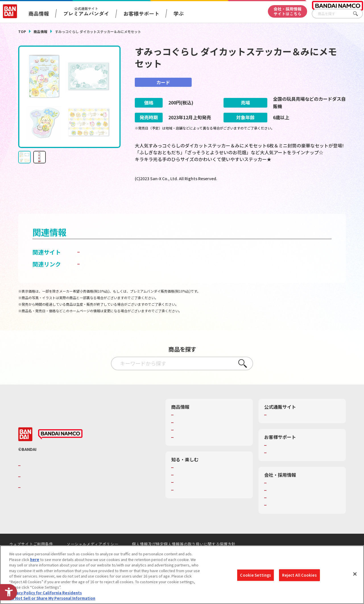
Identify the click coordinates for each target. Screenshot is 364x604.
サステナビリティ (283, 511)
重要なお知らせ (281, 467)
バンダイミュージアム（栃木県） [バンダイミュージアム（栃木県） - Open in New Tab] (203, 509)
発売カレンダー (188, 436)
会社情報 (276, 497)
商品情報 (40, 31)
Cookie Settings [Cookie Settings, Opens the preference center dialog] (256, 575)
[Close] (355, 574)
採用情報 (276, 504)
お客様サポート (141, 13)
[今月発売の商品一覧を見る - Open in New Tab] (295, 201)
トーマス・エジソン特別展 (197, 489)
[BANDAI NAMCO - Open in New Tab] (60, 448)
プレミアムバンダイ (285, 429)
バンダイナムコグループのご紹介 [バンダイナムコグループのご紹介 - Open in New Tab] (56, 479)
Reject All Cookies (299, 575)
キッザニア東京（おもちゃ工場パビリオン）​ (208, 499)
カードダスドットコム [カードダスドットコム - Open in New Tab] (110, 266)
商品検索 (183, 429)
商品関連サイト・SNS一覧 (197, 451)
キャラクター (186, 444)
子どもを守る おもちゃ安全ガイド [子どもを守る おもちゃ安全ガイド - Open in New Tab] (125, 278)
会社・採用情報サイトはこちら (288, 11)
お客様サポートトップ (287, 459)
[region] (182, 575)
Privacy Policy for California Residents (45, 593)
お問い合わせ (279, 519)
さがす (359, 14)
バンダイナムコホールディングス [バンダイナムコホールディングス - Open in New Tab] (56, 490)
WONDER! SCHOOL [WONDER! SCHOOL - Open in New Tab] (191, 481)
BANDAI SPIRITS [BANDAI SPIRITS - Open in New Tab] (40, 501)
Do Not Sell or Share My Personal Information (52, 598)
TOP (22, 31)
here (35, 559)
